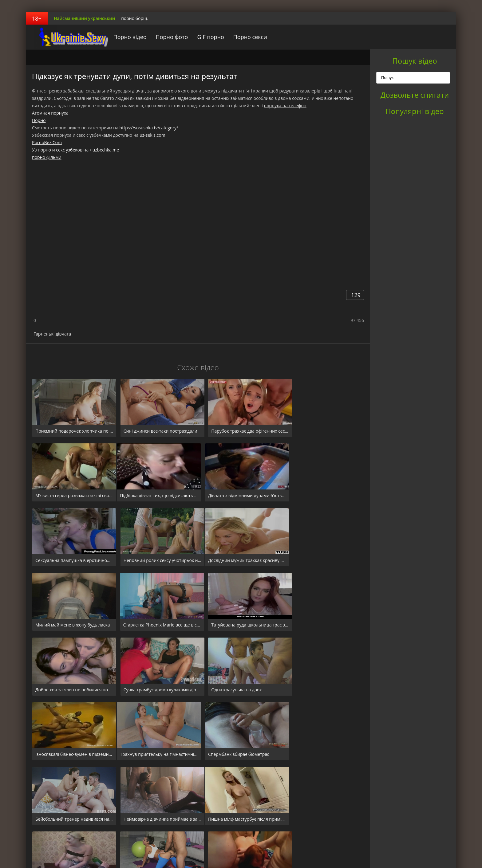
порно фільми (47, 157)
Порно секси (244, 37)
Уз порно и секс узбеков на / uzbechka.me (75, 150)
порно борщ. (135, 18)
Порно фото (166, 37)
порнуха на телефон (285, 106)
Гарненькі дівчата (52, 334)
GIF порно (205, 37)
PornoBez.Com (47, 142)
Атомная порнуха (50, 113)
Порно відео (124, 37)
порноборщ (64, 37)
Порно (39, 120)
